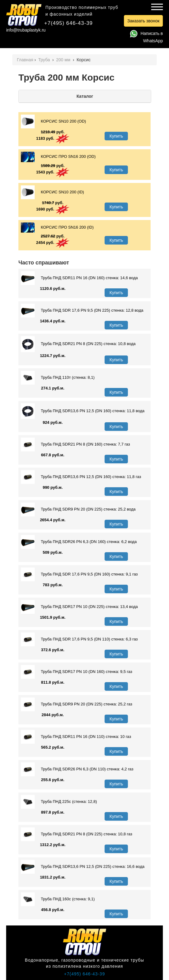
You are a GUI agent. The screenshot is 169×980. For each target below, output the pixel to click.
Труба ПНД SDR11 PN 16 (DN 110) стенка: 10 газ (76, 737)
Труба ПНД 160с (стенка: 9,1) (58, 899)
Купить (116, 136)
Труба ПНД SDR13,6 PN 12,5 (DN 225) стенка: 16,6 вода (83, 867)
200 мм (64, 60)
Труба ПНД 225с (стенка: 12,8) (59, 802)
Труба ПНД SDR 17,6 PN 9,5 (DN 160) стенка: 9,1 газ (79, 574)
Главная (25, 60)
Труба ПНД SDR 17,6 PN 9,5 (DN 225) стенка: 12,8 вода (82, 311)
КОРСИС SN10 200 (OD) (53, 122)
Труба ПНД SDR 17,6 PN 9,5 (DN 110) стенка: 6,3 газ (79, 639)
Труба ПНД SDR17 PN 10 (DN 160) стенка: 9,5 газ (77, 672)
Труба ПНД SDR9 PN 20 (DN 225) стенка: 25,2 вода (78, 509)
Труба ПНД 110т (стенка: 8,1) (58, 378)
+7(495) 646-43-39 (68, 23)
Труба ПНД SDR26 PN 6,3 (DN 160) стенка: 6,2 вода (79, 542)
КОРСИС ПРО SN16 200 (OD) (58, 157)
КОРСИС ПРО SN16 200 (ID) (57, 228)
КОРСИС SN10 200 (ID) (52, 192)
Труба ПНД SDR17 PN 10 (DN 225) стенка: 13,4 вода (79, 607)
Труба (45, 60)
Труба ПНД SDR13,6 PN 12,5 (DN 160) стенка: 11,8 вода (83, 411)
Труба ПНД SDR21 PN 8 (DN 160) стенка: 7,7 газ (75, 444)
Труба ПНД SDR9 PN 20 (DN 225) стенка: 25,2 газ (77, 704)
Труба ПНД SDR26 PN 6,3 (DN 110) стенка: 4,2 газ (77, 769)
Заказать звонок (143, 21)
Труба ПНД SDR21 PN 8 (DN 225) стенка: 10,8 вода (78, 344)
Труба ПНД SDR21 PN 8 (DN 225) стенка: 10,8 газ (77, 834)
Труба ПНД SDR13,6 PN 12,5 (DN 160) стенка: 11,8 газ (81, 477)
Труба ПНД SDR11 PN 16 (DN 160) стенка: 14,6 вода (79, 278)
